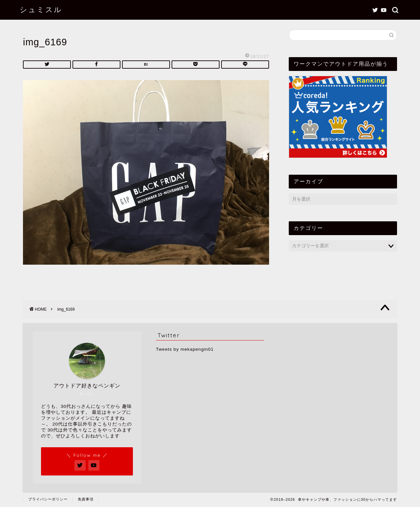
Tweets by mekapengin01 (185, 349)
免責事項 (86, 499)
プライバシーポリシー (48, 499)
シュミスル (41, 9)
